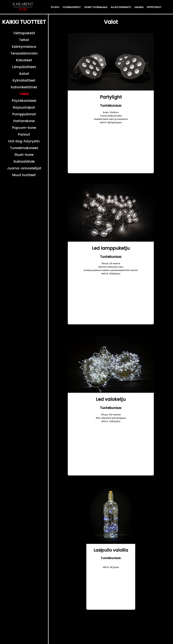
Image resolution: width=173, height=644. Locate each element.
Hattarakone (24, 121)
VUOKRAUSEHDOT (72, 7)
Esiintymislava (24, 47)
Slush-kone (24, 155)
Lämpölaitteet (24, 67)
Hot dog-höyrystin (24, 141)
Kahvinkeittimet (24, 87)
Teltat (24, 40)
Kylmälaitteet (24, 80)
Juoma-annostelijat (24, 168)
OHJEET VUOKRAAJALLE (96, 7)
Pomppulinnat (24, 114)
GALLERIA (139, 7)
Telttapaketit (24, 33)
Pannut (24, 134)
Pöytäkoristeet (24, 101)
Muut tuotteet (24, 175)
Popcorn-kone (24, 128)
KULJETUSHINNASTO (121, 7)
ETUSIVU (55, 7)
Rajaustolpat (24, 107)
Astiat (24, 74)
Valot (24, 94)
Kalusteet (24, 60)
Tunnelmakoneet (24, 148)
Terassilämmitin (24, 53)
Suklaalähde (24, 161)
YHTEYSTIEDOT (154, 7)
